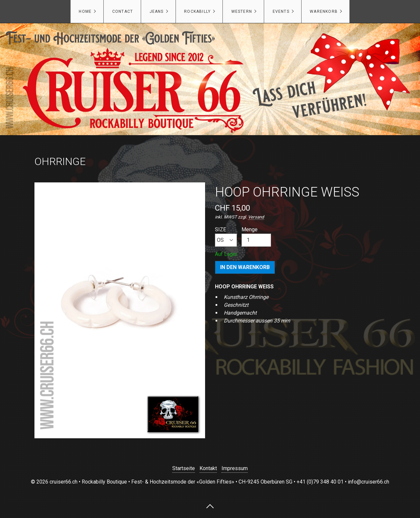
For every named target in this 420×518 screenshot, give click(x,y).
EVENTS (281, 11)
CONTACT (123, 11)
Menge (256, 237)
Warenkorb (324, 11)
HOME (85, 11)
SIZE (226, 237)
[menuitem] (87, 11)
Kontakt (208, 468)
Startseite (184, 468)
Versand (256, 217)
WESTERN (242, 11)
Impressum (235, 468)
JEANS (157, 11)
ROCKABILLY (197, 11)
